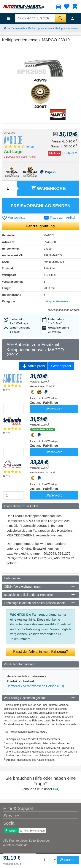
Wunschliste (14, 217)
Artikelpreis (33, 366)
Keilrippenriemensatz (67, 28)
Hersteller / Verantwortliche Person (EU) (35, 686)
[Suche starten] (60, 18)
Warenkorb (48, 188)
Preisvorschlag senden (40, 206)
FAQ (56, 789)
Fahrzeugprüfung (41, 226)
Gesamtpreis (61, 366)
